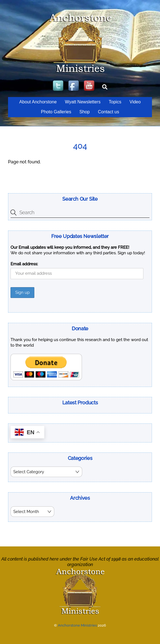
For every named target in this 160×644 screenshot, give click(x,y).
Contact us (109, 112)
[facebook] (74, 86)
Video (135, 102)
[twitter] (59, 86)
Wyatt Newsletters (83, 102)
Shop (85, 112)
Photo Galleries (56, 112)
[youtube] (90, 86)
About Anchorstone (38, 102)
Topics (115, 102)
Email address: (24, 264)
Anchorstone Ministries (77, 625)
